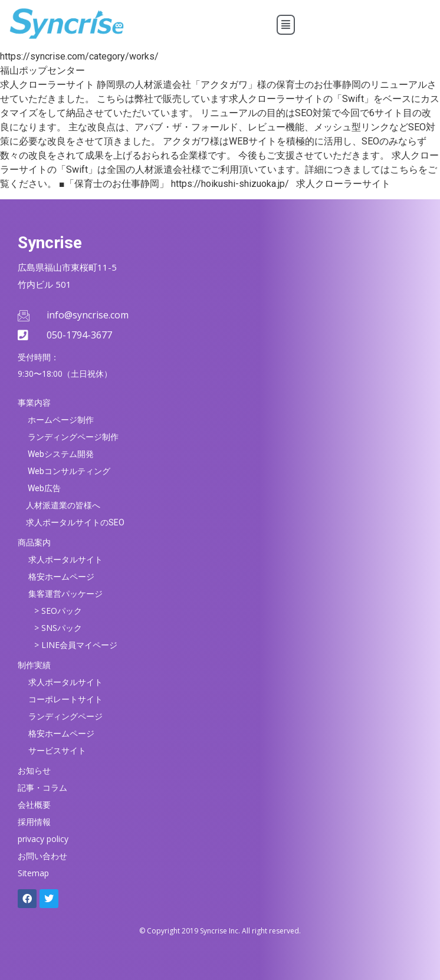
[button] (286, 25)
